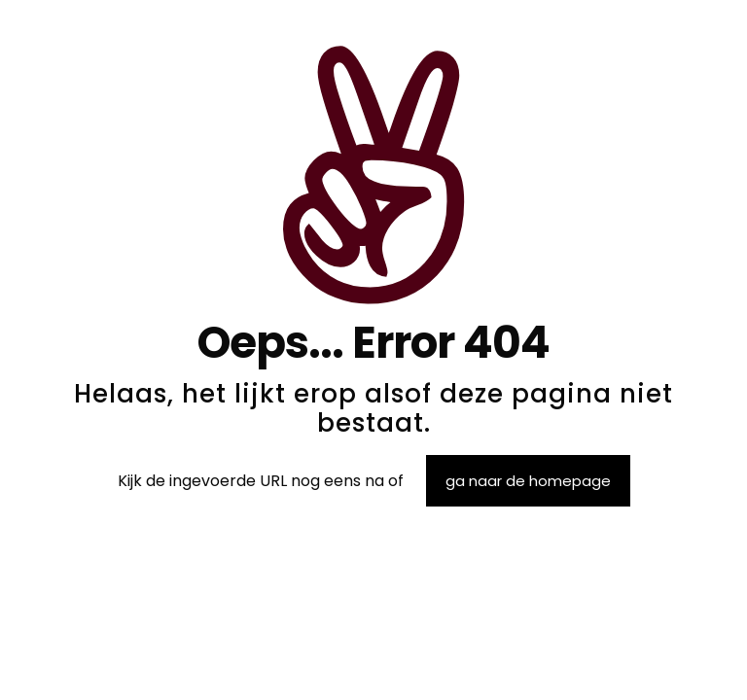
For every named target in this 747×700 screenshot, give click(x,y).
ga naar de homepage (528, 481)
